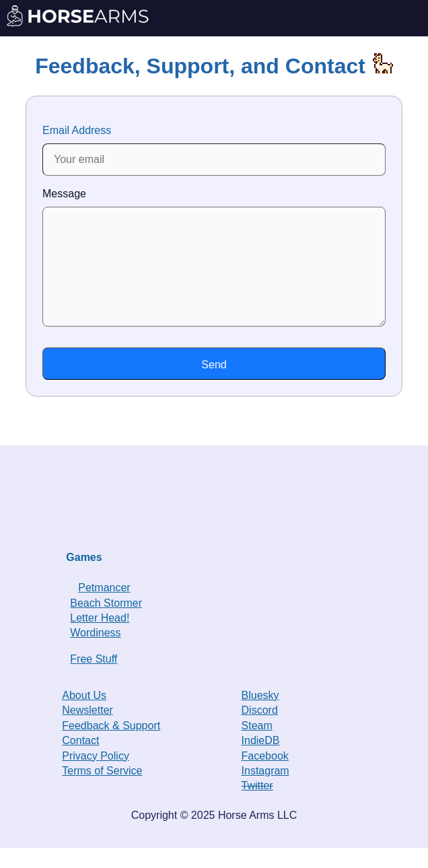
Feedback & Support (111, 746)
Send (214, 385)
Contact (80, 761)
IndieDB (261, 761)
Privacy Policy (96, 776)
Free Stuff (94, 679)
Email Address (214, 150)
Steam (257, 746)
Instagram (265, 791)
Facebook (265, 776)
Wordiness (95, 653)
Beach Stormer (106, 623)
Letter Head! (100, 638)
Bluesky (260, 715)
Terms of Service (102, 791)
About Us (84, 715)
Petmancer (104, 608)
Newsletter (87, 730)
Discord (260, 730)
